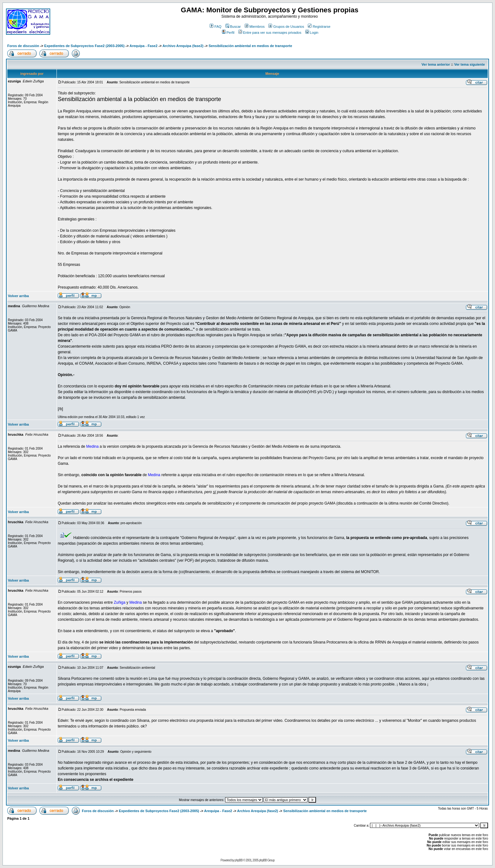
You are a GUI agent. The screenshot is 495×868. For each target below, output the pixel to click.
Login (312, 33)
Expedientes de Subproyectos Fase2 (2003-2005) (84, 46)
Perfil (228, 33)
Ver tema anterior (436, 64)
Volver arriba (18, 296)
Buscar (233, 27)
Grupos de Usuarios (286, 27)
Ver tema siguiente (470, 64)
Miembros (255, 27)
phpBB (239, 860)
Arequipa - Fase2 (143, 46)
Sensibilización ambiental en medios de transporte (250, 46)
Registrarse (319, 27)
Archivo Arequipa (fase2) (183, 46)
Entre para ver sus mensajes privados (270, 33)
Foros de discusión (23, 46)
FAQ (215, 27)
